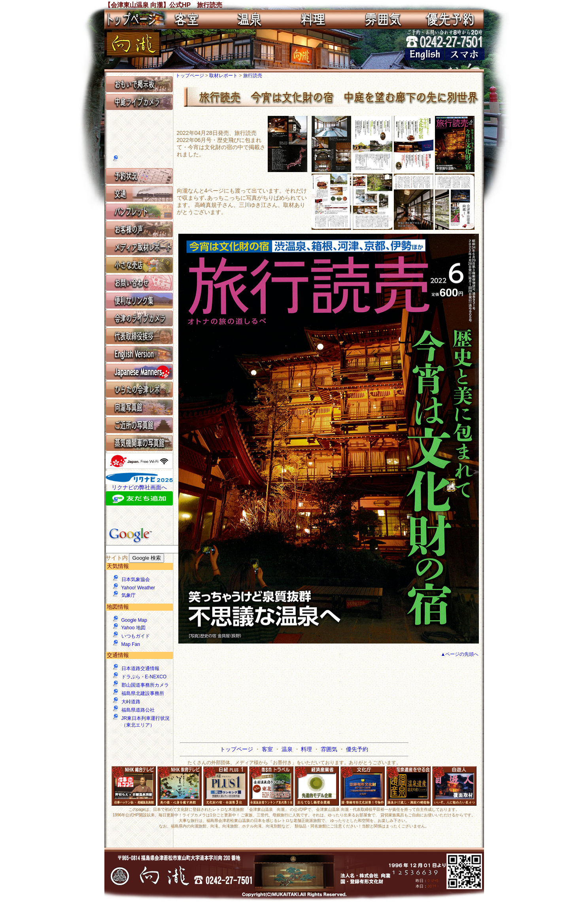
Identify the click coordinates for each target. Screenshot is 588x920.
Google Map (134, 620)
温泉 (288, 749)
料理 (307, 749)
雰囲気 (330, 749)
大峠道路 (131, 702)
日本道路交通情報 (140, 668)
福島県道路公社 (138, 710)
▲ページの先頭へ (460, 654)
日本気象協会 (136, 579)
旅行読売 (253, 76)
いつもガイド (136, 636)
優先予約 (357, 749)
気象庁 (129, 595)
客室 (268, 749)
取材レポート (224, 76)
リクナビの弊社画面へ (139, 487)
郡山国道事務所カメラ (145, 685)
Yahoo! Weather (138, 588)
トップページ (190, 76)
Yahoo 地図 (133, 628)
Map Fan (131, 644)
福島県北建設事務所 (143, 693)
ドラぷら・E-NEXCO (144, 677)
